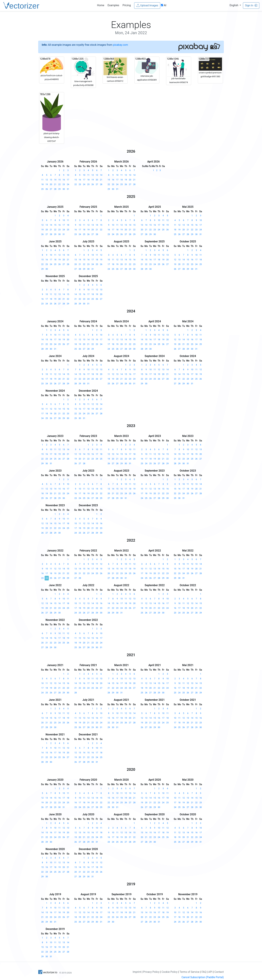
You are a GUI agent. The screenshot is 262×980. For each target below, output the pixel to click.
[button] (235, 5)
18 (42, 184)
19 (47, 184)
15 (59, 180)
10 (68, 175)
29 (59, 189)
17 (68, 180)
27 (51, 189)
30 (64, 189)
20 (51, 184)
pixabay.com (120, 45)
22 (59, 184)
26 (47, 189)
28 (55, 189)
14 (55, 180)
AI (164, 5)
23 (64, 184)
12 (47, 180)
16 (64, 180)
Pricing (127, 5)
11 (42, 180)
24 (68, 184)
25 (42, 189)
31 (68, 189)
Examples (113, 5)
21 (55, 184)
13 (51, 180)
